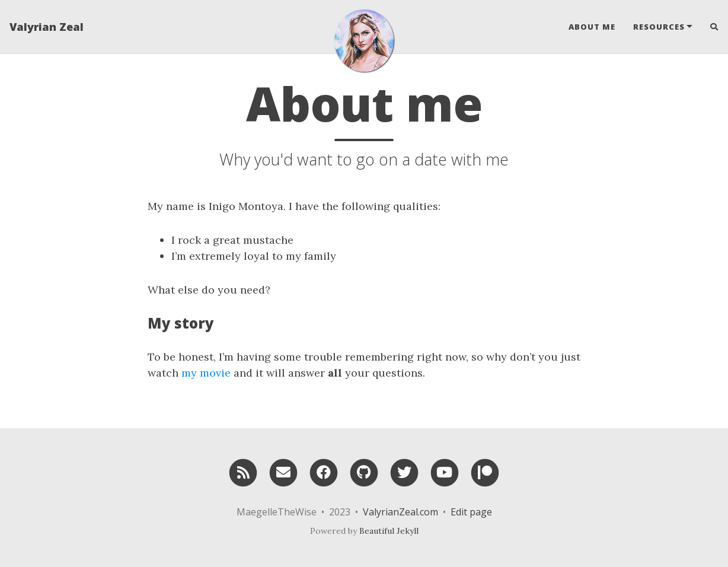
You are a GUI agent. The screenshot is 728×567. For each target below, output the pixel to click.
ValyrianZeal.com (400, 512)
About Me (592, 27)
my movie (206, 373)
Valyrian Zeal (47, 27)
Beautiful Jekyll (389, 531)
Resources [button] (659, 27)
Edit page (471, 512)
